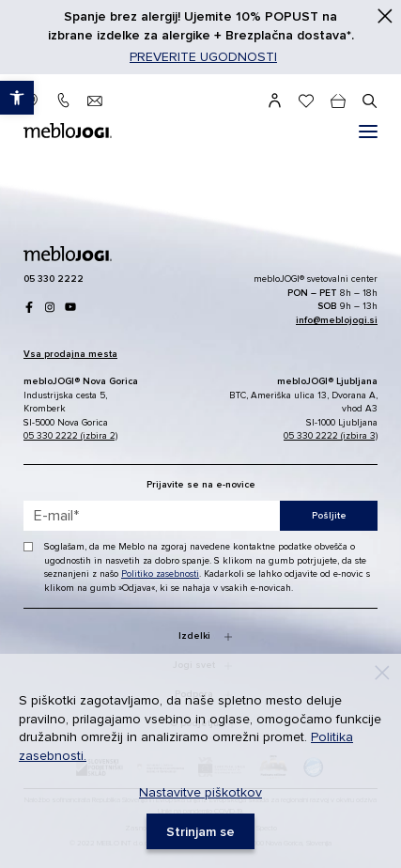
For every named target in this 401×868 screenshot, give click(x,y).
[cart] (338, 101)
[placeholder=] (200, 516)
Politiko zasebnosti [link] (160, 574)
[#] (368, 132)
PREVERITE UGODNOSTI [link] (203, 57)
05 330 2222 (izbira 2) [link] (70, 436)
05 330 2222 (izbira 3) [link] (331, 436)
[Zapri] (385, 16)
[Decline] (382, 673)
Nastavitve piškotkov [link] (200, 792)
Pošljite (329, 516)
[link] (17, 98)
